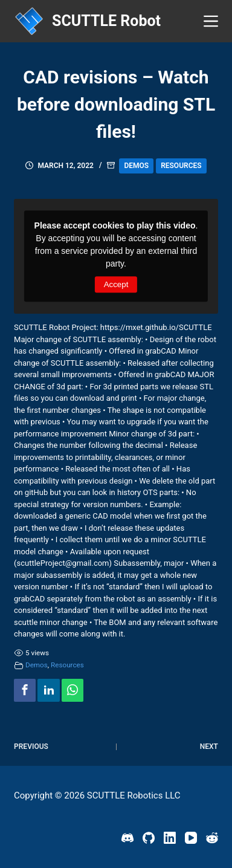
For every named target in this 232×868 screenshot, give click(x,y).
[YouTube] (191, 838)
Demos (136, 166)
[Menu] (211, 21)
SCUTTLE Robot (106, 21)
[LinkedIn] (170, 838)
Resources (181, 166)
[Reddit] (212, 838)
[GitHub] (149, 838)
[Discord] (127, 838)
